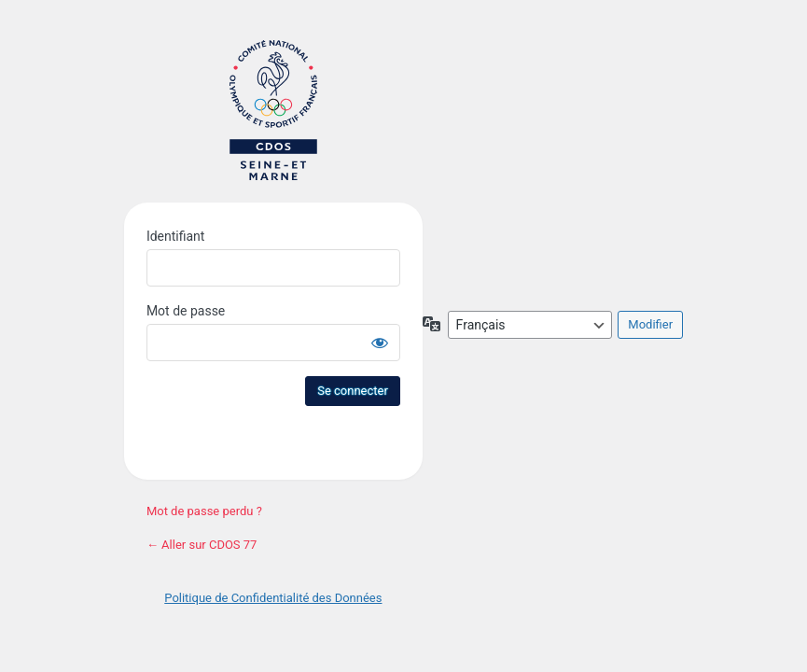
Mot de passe (186, 311)
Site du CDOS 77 (273, 110)
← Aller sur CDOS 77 (202, 545)
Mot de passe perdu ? (204, 511)
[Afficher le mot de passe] (380, 343)
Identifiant (176, 236)
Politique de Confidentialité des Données (273, 598)
